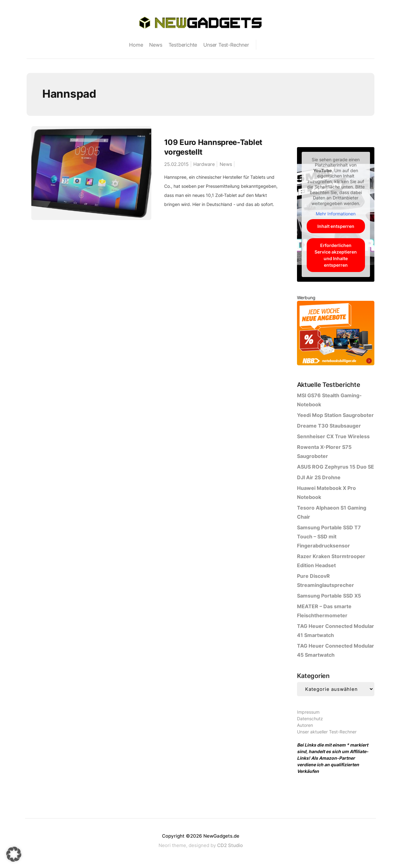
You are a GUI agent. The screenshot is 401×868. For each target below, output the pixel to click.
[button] (14, 854)
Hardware (204, 164)
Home (136, 45)
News (156, 45)
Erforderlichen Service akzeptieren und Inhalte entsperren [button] (336, 255)
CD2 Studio (230, 845)
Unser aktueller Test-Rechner (327, 732)
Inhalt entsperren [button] (336, 226)
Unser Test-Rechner (226, 45)
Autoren (305, 725)
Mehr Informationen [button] (336, 214)
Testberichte (183, 45)
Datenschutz (310, 719)
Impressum (308, 712)
